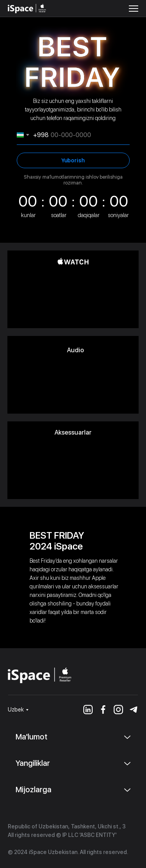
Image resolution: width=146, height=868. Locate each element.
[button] (134, 9)
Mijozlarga (33, 790)
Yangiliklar (33, 763)
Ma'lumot (32, 737)
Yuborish (73, 160)
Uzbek (16, 710)
